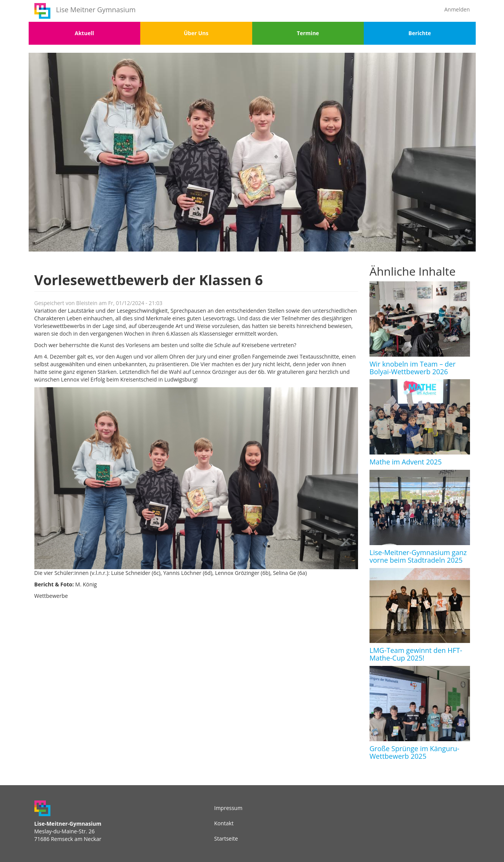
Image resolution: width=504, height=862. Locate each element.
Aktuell (84, 33)
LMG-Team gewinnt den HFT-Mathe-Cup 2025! (416, 654)
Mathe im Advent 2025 (406, 462)
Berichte (420, 33)
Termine (308, 33)
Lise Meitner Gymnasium (96, 10)
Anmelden (457, 9)
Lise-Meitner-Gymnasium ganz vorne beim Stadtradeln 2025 (418, 556)
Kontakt (224, 823)
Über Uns (196, 33)
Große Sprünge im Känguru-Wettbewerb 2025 (414, 752)
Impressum (229, 808)
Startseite (226, 838)
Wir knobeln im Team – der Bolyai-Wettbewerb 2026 (412, 368)
